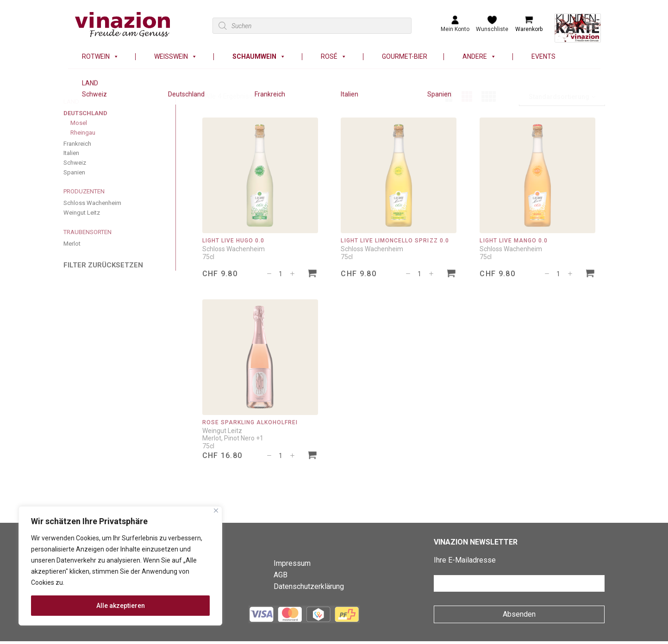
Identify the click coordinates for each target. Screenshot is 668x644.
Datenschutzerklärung (309, 586)
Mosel (79, 123)
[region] (120, 566)
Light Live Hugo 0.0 (234, 241)
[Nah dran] (216, 511)
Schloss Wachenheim (92, 203)
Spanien (74, 172)
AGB (281, 575)
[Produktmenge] (281, 274)
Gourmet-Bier (405, 57)
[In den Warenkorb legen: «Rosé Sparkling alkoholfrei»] (312, 456)
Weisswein (176, 57)
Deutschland (85, 113)
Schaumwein (259, 57)
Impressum (292, 563)
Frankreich (77, 144)
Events (543, 57)
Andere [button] (479, 57)
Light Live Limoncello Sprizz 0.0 (395, 241)
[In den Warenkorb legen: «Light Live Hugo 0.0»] (312, 275)
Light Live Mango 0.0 (514, 241)
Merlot (72, 244)
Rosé (334, 57)
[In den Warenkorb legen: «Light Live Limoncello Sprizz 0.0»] (451, 275)
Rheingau (83, 133)
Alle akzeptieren (121, 606)
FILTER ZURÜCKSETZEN (103, 265)
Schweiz (75, 163)
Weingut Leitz (82, 213)
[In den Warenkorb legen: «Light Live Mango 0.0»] (590, 275)
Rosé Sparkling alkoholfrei (250, 422)
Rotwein (100, 57)
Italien (71, 153)
